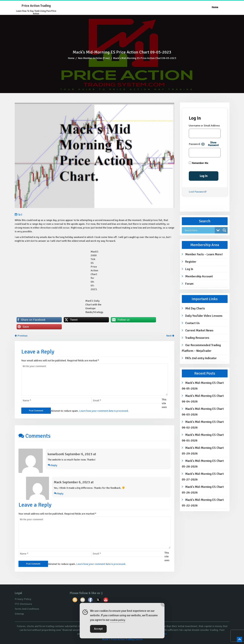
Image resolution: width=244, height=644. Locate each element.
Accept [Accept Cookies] (98, 629)
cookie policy (118, 620)
